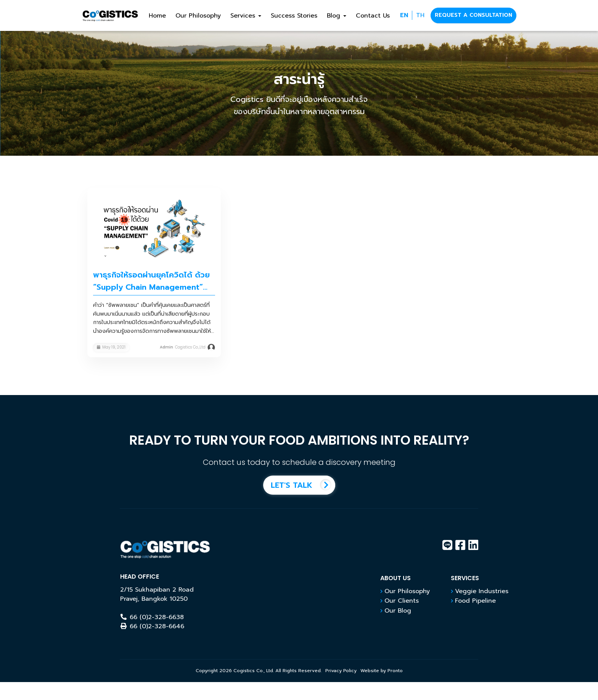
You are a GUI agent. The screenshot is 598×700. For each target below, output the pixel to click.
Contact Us (373, 16)
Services (246, 16)
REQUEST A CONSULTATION (473, 15)
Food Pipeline (475, 601)
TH (420, 15)
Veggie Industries (482, 591)
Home (157, 16)
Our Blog (398, 611)
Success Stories (294, 16)
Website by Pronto (382, 671)
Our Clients (402, 601)
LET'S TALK (303, 485)
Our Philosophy (198, 16)
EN (404, 15)
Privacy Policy (341, 671)
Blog (337, 16)
